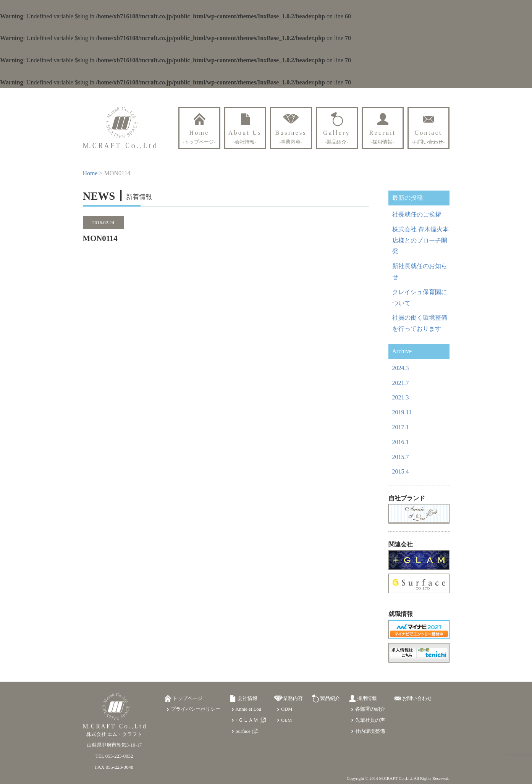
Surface (243, 731)
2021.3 (401, 397)
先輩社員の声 (370, 720)
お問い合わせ (417, 698)
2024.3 (401, 368)
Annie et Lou (249, 709)
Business (291, 137)
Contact (428, 137)
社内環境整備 (370, 731)
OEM (286, 720)
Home (199, 137)
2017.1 (401, 427)
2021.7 (401, 383)
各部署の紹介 (370, 709)
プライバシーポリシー (196, 709)
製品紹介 (330, 698)
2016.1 (401, 442)
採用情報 (367, 698)
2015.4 (401, 471)
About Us (245, 137)
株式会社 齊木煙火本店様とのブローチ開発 (420, 240)
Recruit (383, 137)
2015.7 (401, 457)
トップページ (188, 698)
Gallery (336, 137)
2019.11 (402, 412)
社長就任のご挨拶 (417, 214)
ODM (287, 709)
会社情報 (247, 698)
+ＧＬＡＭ (247, 720)
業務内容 (293, 698)
